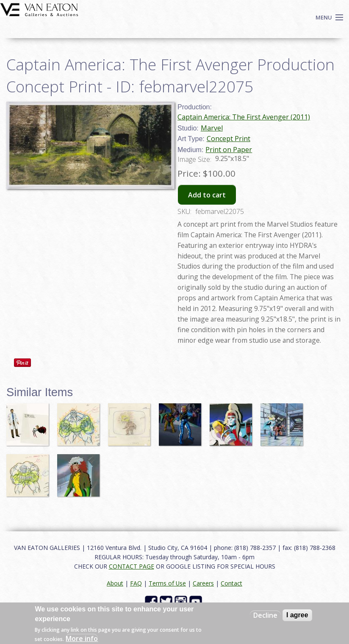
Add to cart (207, 195)
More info (82, 638)
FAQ (136, 583)
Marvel (212, 128)
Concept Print (229, 139)
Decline (265, 615)
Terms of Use (167, 583)
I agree (297, 615)
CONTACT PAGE (132, 566)
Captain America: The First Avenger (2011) (244, 117)
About (115, 583)
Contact (231, 583)
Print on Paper (229, 150)
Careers (203, 583)
